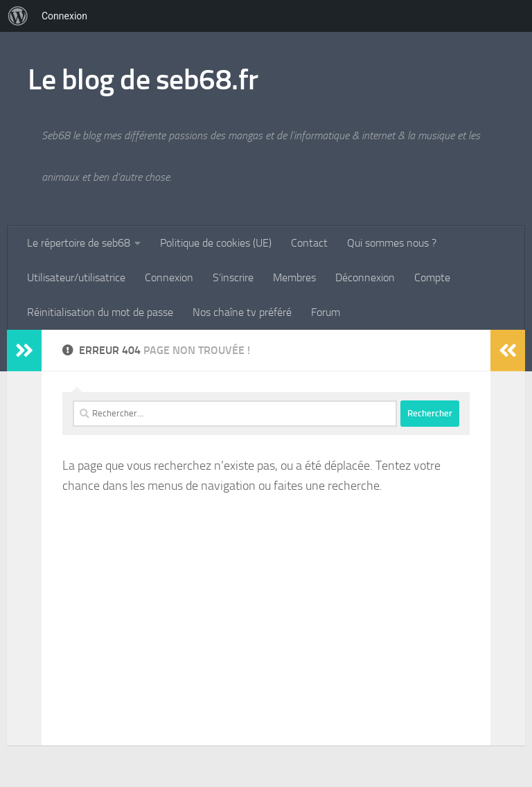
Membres (294, 277)
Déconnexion (365, 277)
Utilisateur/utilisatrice (76, 277)
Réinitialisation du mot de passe (100, 312)
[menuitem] (18, 16)
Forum (326, 312)
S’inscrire (233, 277)
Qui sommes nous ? (392, 243)
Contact (309, 243)
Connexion (169, 277)
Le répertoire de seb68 (79, 243)
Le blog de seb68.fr (143, 80)
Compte (432, 277)
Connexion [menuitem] (64, 16)
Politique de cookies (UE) (216, 243)
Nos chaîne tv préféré (242, 312)
